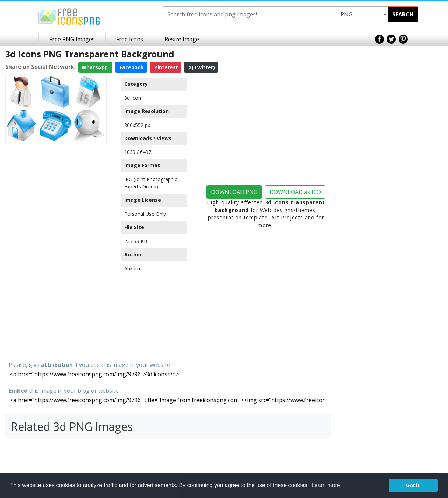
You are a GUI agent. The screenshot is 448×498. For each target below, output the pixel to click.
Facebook (131, 67)
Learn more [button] (326, 485)
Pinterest (166, 67)
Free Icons (130, 39)
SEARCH (403, 14)
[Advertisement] (56, 252)
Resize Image (182, 39)
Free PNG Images (72, 39)
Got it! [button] (413, 485)
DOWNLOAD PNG (234, 192)
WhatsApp (95, 67)
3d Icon (133, 98)
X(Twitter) (201, 67)
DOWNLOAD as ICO (295, 192)
